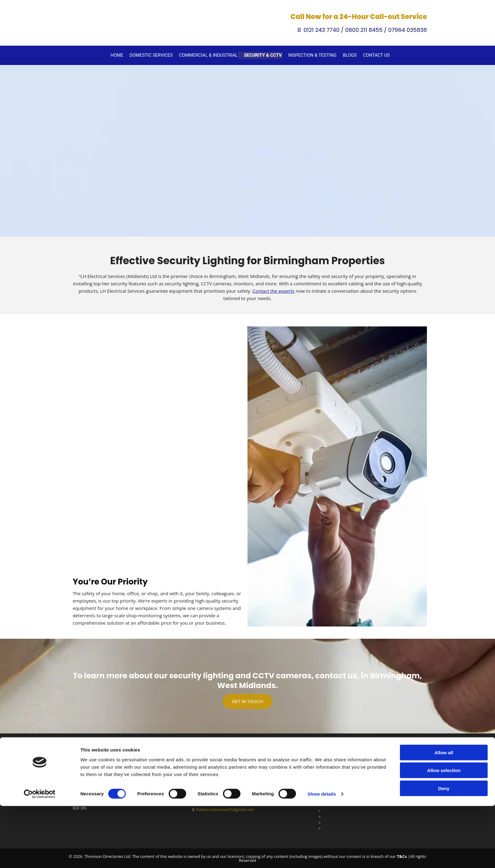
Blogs (346, 55)
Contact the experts (273, 290)
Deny (444, 850)
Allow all (444, 814)
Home (123, 55)
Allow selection (444, 832)
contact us (336, 675)
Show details (322, 856)
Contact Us (372, 55)
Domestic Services (156, 55)
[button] (247, 700)
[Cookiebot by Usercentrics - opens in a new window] (40, 856)
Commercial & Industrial (211, 55)
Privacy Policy (323, 790)
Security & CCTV (263, 55)
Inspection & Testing (310, 55)
